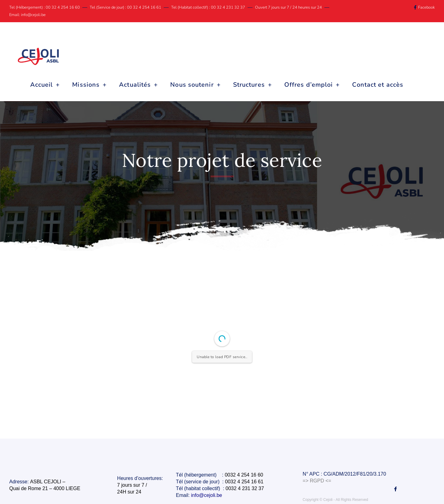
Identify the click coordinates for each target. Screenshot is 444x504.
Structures (253, 85)
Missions (89, 85)
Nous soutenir (195, 85)
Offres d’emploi (312, 85)
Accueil (45, 85)
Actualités (138, 85)
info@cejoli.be (207, 495)
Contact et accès (378, 85)
